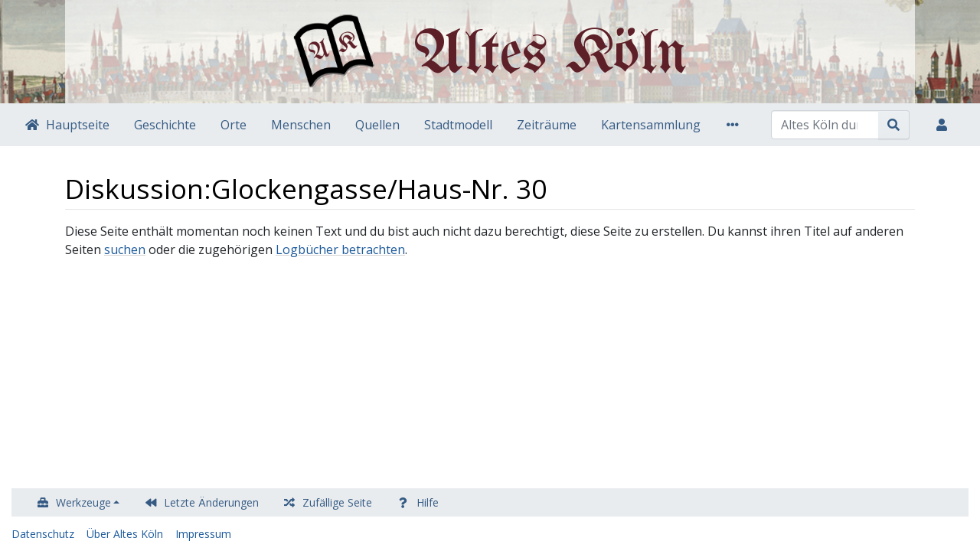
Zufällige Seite (337, 502)
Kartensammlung (651, 125)
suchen (125, 249)
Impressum (203, 534)
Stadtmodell (458, 125)
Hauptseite (78, 125)
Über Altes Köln (125, 534)
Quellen (377, 125)
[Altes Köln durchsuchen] (825, 125)
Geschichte (165, 125)
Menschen (301, 125)
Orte (234, 125)
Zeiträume (547, 125)
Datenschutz (43, 534)
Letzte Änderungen (211, 502)
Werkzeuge (83, 502)
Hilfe (428, 502)
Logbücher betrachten (340, 249)
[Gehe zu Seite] (894, 125)
